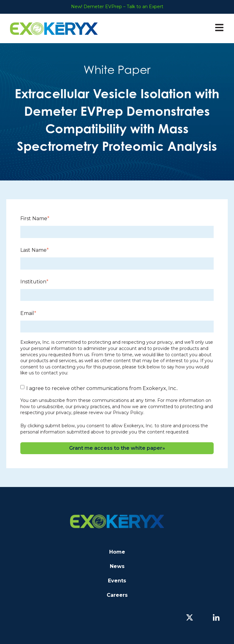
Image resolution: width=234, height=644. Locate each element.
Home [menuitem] (117, 552)
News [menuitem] (117, 566)
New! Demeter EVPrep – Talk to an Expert (117, 7)
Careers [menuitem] (117, 595)
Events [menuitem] (117, 581)
